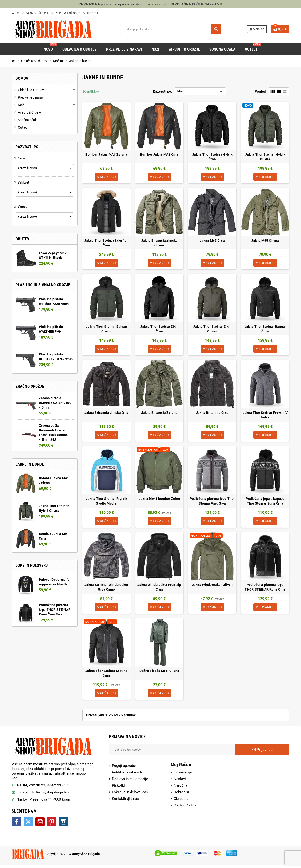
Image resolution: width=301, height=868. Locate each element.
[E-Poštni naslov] (172, 753)
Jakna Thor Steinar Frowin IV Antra (265, 416)
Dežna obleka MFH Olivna (159, 674)
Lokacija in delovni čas (130, 795)
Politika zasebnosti (127, 776)
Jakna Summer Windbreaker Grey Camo (106, 589)
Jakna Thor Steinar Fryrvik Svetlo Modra (106, 503)
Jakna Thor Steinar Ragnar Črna (265, 330)
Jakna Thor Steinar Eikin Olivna (212, 330)
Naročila (180, 789)
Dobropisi (181, 795)
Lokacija (72, 13)
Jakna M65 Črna (212, 241)
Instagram (63, 825)
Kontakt (91, 13)
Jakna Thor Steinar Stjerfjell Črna (106, 243)
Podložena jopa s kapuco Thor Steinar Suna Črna (265, 503)
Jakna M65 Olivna (265, 241)
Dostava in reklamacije (130, 782)
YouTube (40, 825)
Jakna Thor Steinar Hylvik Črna (212, 157)
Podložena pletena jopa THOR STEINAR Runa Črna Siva (55, 610)
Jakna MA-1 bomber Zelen (159, 501)
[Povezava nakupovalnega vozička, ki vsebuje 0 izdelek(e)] (280, 29)
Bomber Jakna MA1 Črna (159, 154)
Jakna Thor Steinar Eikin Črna (159, 330)
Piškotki (118, 789)
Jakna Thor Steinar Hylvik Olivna (265, 157)
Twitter (28, 825)
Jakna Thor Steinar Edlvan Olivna (106, 330)
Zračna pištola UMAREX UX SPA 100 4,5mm (55, 403)
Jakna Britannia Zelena (159, 414)
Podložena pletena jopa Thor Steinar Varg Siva (212, 503)
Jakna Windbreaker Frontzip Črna (159, 589)
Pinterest (52, 825)
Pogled (260, 91)
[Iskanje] (171, 29)
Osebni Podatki (186, 809)
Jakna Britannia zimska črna (107, 414)
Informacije (183, 776)
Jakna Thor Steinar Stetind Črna (106, 676)
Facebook (16, 825)
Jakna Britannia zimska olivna (159, 243)
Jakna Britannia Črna (212, 414)
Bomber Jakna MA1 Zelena (106, 154)
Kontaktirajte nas (125, 802)
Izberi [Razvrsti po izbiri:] (180, 91)
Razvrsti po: (162, 91)
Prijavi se (262, 753)
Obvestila (181, 802)
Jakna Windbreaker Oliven (212, 587)
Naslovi (180, 782)
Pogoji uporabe (124, 769)
